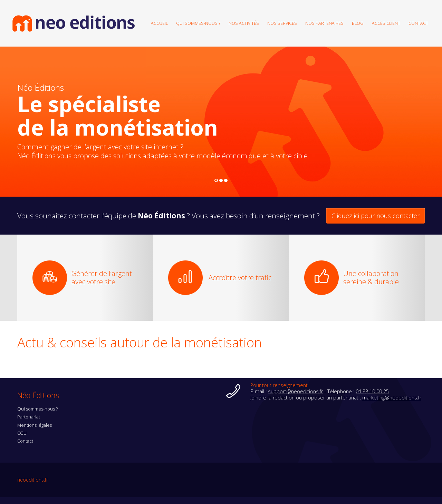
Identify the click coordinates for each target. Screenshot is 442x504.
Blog (358, 23)
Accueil (159, 23)
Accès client (386, 23)
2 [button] (221, 181)
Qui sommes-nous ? (198, 23)
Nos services (282, 23)
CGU (22, 433)
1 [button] (216, 181)
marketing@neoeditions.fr (392, 398)
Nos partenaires (324, 23)
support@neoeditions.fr (295, 391)
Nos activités (244, 23)
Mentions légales (35, 425)
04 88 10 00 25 (372, 391)
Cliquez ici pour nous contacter (376, 216)
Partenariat (29, 417)
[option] (221, 122)
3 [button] (226, 181)
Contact (418, 23)
